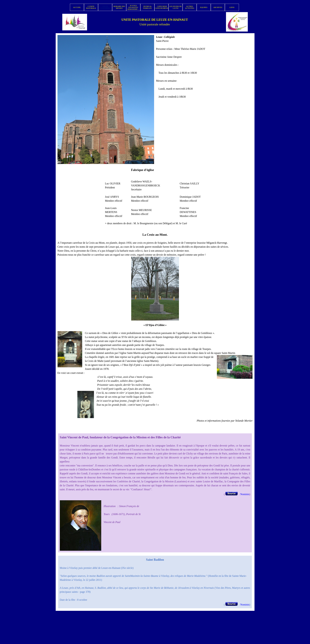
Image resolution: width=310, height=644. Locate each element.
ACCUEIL (77, 7)
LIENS (232, 7)
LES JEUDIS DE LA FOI (175, 7)
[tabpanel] (155, 22)
